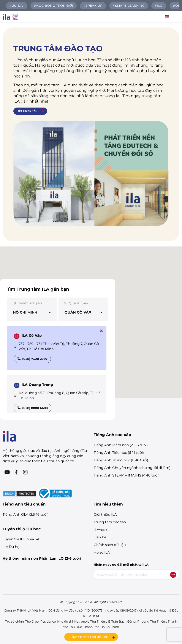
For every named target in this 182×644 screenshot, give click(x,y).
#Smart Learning (129, 6)
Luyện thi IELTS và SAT (22, 539)
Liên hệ (100, 537)
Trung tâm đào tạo (110, 522)
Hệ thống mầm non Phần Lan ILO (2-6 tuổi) (42, 558)
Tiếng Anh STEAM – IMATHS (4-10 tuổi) (127, 475)
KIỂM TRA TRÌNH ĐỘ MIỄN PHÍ (89, 637)
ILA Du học (12, 547)
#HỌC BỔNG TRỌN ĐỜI (54, 6)
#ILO (159, 6)
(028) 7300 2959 (32, 359)
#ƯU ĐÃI (17, 6)
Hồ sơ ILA (102, 552)
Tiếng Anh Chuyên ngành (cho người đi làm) (132, 468)
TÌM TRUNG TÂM (28, 111)
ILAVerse (101, 530)
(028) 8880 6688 (33, 408)
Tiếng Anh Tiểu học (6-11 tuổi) (119, 453)
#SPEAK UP (93, 6)
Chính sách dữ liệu (110, 545)
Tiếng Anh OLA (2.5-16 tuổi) (25, 514)
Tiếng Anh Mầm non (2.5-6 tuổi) (121, 445)
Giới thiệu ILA (105, 514)
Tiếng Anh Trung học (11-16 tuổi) (121, 460)
